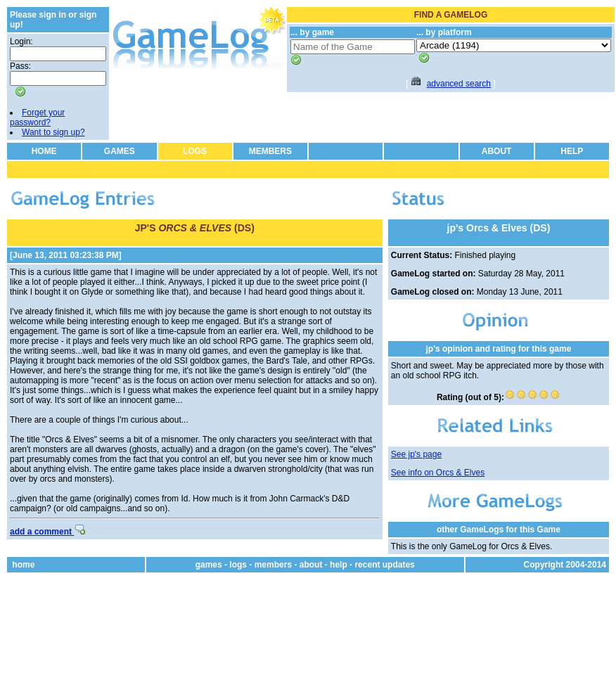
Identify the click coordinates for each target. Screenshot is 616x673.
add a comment (47, 532)
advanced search (459, 84)
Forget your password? (37, 117)
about (311, 565)
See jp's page (416, 454)
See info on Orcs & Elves (438, 473)
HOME (44, 151)
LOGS (195, 151)
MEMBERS (270, 151)
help (339, 565)
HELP (572, 151)
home (23, 565)
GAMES (120, 151)
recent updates (384, 565)
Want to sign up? (53, 132)
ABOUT (497, 151)
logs (238, 565)
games (209, 565)
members (273, 565)
